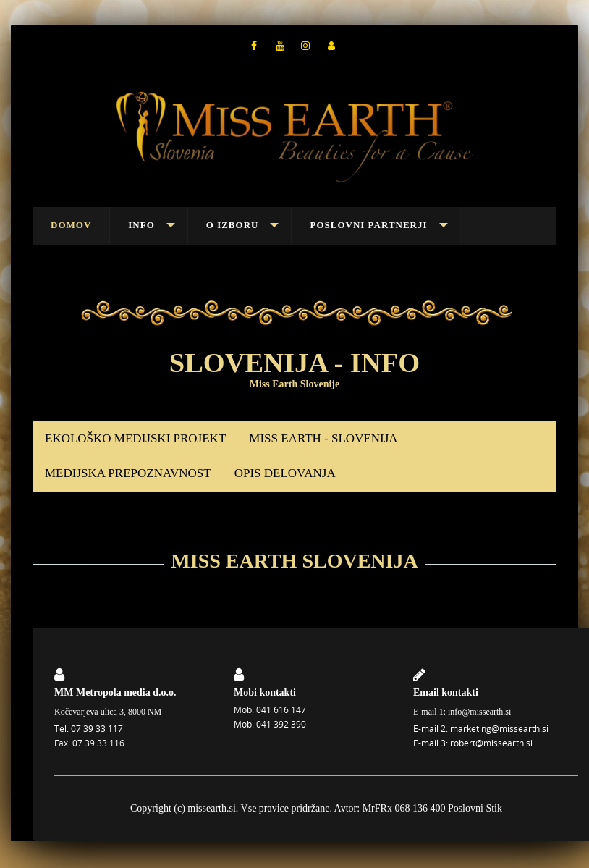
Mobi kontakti (265, 692)
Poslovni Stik (475, 808)
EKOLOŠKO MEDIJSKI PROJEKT (135, 438)
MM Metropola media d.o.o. (115, 692)
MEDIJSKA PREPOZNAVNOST (128, 473)
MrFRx (377, 808)
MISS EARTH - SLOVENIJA (323, 438)
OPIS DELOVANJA (285, 473)
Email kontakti (446, 692)
